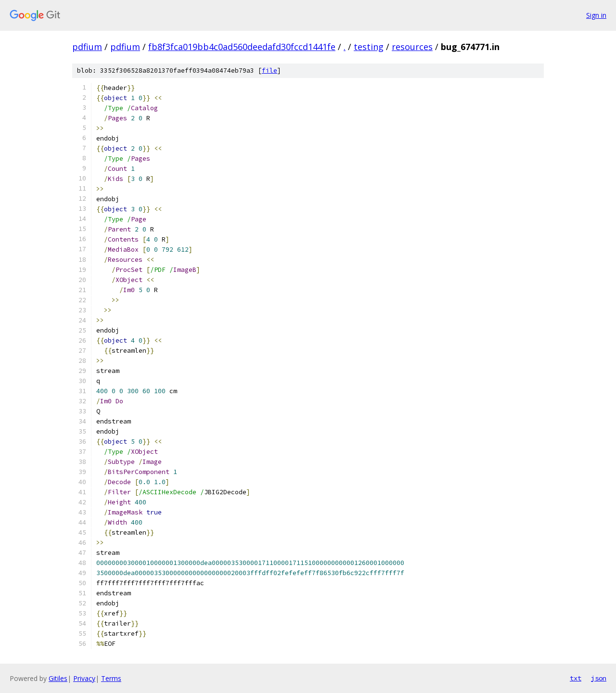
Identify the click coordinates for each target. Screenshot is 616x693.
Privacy (84, 678)
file (269, 71)
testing (369, 47)
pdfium (87, 47)
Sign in (596, 15)
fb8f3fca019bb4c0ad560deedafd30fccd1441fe (242, 47)
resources (412, 47)
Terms (111, 678)
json (599, 678)
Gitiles (58, 678)
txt (576, 678)
